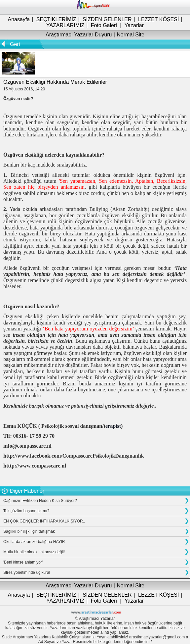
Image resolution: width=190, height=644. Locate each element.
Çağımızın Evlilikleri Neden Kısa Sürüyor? (40, 501)
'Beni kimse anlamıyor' (23, 562)
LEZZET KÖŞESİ (158, 19)
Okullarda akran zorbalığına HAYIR (34, 542)
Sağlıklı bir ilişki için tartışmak (29, 531)
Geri (15, 44)
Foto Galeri (104, 25)
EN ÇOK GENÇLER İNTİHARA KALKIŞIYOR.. (44, 521)
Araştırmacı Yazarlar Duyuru (79, 35)
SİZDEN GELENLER (107, 19)
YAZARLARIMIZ (65, 25)
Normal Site (131, 35)
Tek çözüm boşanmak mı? (26, 511)
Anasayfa (19, 19)
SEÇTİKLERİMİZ (56, 19)
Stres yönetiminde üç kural (27, 572)
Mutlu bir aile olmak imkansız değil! (34, 552)
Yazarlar (134, 25)
